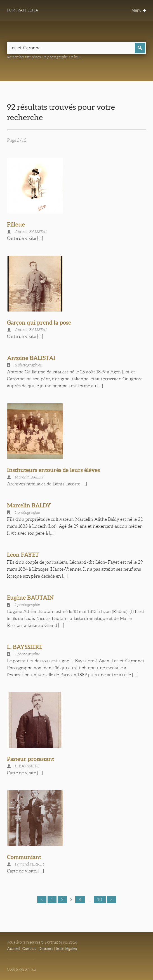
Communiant (24, 857)
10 (100, 900)
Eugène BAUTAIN (30, 598)
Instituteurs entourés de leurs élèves (53, 470)
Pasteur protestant (30, 759)
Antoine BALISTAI (31, 358)
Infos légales (66, 949)
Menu (139, 10)
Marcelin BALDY (29, 505)
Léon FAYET (23, 555)
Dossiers (46, 949)
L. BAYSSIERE (25, 647)
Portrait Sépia (23, 10)
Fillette (16, 224)
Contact (29, 949)
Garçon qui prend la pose (39, 323)
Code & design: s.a (21, 969)
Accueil (13, 949)
